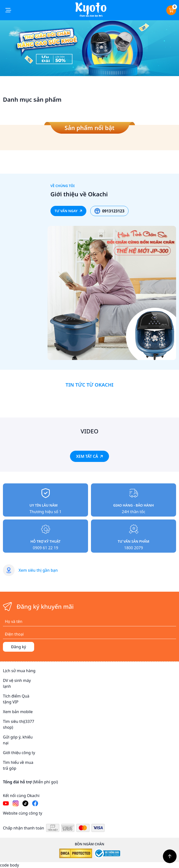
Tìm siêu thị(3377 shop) (19, 724)
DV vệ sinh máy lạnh (17, 683)
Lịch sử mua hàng (19, 671)
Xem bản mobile (18, 712)
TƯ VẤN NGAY (68, 211)
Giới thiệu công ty (19, 753)
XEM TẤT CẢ (89, 456)
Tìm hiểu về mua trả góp (18, 765)
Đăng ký (18, 647)
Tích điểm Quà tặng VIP (16, 699)
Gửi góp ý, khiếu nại (18, 740)
